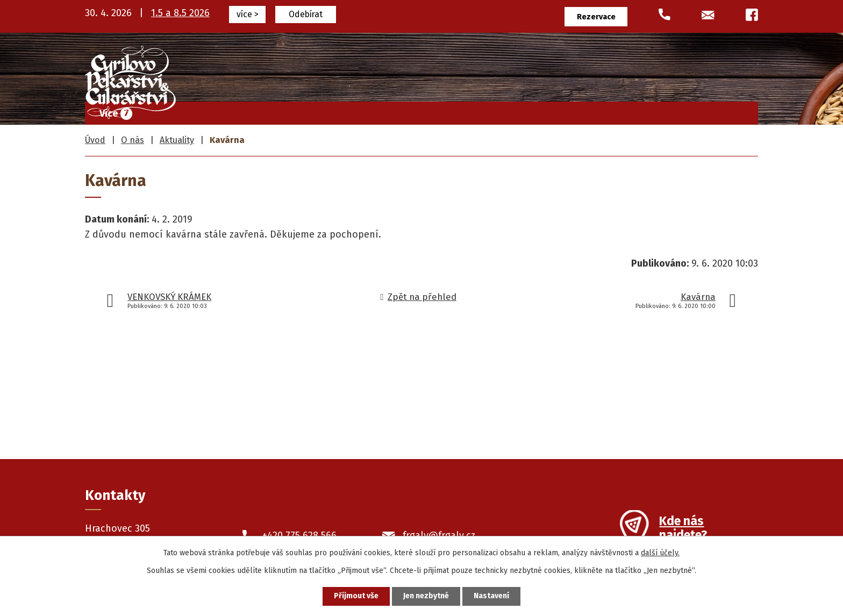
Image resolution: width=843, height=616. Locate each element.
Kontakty (725, 111)
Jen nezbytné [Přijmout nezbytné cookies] (426, 596)
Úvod (294, 111)
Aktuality (177, 140)
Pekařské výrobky (527, 111)
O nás (667, 111)
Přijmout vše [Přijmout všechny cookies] (356, 596)
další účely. (660, 553)
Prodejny (610, 111)
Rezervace (596, 17)
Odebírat (306, 14)
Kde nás (683, 529)
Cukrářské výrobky (423, 111)
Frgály (344, 111)
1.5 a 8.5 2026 (180, 13)
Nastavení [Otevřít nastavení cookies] (491, 596)
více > (248, 14)
